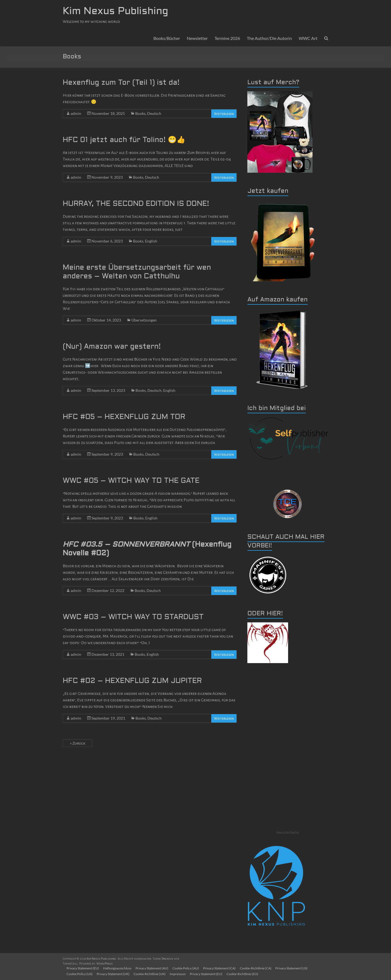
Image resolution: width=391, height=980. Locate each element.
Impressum (179, 974)
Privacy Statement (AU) (153, 968)
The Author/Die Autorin (269, 38)
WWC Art (308, 38)
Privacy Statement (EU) (83, 968)
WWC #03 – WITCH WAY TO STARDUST (133, 617)
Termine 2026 (227, 38)
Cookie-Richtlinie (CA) (258, 968)
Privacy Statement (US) (294, 968)
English (151, 241)
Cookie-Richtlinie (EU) (244, 974)
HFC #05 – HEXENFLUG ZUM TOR (124, 417)
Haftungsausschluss (118, 968)
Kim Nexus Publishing (115, 12)
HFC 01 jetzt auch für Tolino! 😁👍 (124, 140)
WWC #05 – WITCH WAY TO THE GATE (131, 481)
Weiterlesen (224, 114)
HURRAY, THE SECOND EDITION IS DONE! (136, 204)
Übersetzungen (144, 320)
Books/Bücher (167, 38)
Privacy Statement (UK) (114, 974)
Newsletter (197, 38)
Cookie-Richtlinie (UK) (151, 974)
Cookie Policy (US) (80, 974)
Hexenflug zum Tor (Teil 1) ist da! (121, 83)
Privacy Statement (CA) (221, 968)
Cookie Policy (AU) (187, 968)
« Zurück (78, 743)
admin (76, 113)
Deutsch (154, 113)
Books (140, 113)
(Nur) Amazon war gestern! (112, 347)
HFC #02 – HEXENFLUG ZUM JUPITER (132, 681)
